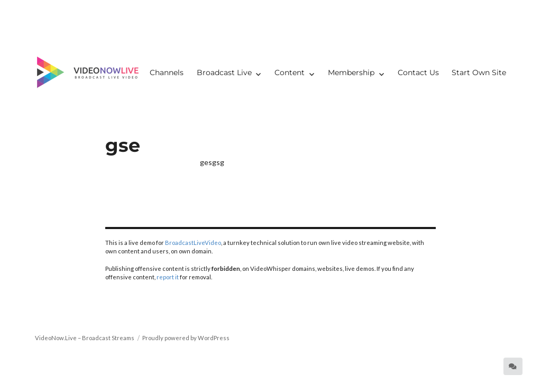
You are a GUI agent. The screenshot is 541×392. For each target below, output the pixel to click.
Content (290, 72)
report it (168, 277)
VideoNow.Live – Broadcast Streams (85, 338)
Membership (351, 72)
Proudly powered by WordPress (186, 338)
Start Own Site (479, 72)
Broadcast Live (224, 72)
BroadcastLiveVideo (193, 243)
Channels (167, 72)
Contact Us (418, 72)
